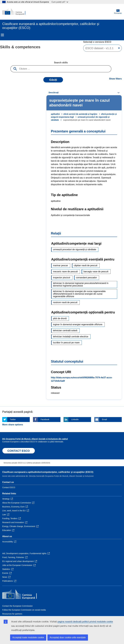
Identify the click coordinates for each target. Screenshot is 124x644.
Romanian (118, 12)
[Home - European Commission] (16, 12)
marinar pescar (61, 265)
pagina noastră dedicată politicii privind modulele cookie (85, 622)
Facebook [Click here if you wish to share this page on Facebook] (45, 419)
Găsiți (53, 80)
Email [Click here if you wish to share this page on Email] (104, 419)
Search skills (61, 63)
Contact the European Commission (17, 606)
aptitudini (55, 114)
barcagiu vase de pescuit (96, 272)
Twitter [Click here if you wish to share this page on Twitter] (13, 419)
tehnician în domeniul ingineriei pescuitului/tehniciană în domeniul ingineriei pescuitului (81, 284)
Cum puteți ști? (60, 2)
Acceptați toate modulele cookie (28, 637)
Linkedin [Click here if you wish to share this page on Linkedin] (75, 419)
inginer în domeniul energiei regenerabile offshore (78, 324)
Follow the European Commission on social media (24, 610)
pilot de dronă (60, 318)
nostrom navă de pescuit (65, 302)
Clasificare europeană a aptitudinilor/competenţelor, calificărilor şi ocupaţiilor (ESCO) (48, 472)
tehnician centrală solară (65, 330)
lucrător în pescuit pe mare (66, 343)
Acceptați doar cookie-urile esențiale (68, 637)
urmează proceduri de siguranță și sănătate (75, 249)
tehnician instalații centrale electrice (71, 337)
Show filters (115, 79)
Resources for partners (12, 614)
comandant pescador (86, 278)
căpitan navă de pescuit (86, 265)
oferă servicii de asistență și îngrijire (80, 114)
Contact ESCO (9, 487)
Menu (2, 35)
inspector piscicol (62, 278)
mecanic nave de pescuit (65, 272)
